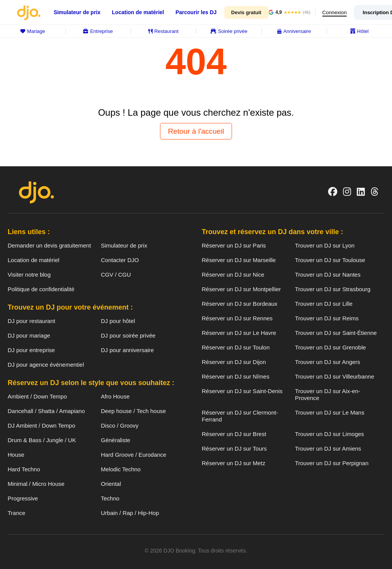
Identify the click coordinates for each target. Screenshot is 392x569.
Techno (110, 498)
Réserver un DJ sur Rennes (237, 318)
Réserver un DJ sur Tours (234, 448)
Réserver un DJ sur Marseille (239, 260)
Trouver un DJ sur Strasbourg (333, 289)
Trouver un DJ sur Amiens (328, 448)
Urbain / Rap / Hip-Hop (130, 513)
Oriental (111, 484)
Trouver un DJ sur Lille (324, 304)
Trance (16, 513)
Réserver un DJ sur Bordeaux (240, 304)
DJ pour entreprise (31, 350)
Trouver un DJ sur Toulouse (330, 260)
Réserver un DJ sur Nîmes (236, 376)
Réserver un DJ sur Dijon (234, 362)
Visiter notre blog (29, 275)
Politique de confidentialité (41, 289)
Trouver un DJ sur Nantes (328, 275)
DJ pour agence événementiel (46, 365)
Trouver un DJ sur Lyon (325, 245)
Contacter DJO (120, 260)
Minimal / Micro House (36, 484)
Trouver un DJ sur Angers (328, 362)
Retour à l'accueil (196, 131)
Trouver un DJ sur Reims (327, 318)
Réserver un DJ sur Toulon (236, 347)
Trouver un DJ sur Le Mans (330, 412)
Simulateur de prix (77, 12)
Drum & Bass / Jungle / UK (42, 440)
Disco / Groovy (120, 426)
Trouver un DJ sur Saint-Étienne (336, 333)
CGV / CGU (116, 275)
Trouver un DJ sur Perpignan (332, 463)
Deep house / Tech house (134, 411)
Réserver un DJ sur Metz (234, 463)
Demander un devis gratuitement (49, 245)
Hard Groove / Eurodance (134, 455)
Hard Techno (24, 469)
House (16, 455)
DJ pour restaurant (31, 321)
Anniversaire (294, 31)
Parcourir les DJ (196, 12)
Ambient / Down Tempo (37, 396)
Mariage (33, 31)
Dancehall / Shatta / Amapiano (46, 411)
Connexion (336, 12)
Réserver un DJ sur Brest (234, 434)
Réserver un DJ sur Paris (234, 245)
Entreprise (98, 31)
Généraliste (116, 440)
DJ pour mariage (29, 335)
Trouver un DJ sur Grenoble (331, 347)
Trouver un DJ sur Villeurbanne (335, 376)
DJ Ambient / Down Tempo (41, 426)
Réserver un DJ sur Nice (233, 275)
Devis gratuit (246, 12)
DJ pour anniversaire (127, 350)
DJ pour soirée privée (128, 335)
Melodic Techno (121, 469)
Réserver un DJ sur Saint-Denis (242, 391)
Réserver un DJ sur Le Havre (239, 333)
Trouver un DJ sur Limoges (330, 434)
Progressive (23, 498)
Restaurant (163, 31)
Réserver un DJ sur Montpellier (241, 289)
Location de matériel (138, 12)
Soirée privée (229, 31)
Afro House (115, 396)
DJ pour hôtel (118, 321)
